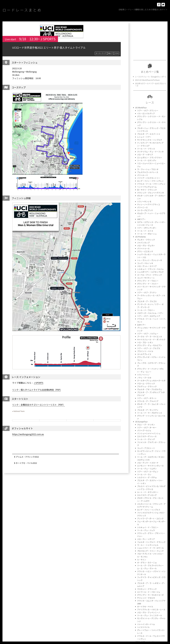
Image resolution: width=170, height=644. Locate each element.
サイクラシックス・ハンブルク (148, 129)
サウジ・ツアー (142, 549)
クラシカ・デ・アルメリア (146, 327)
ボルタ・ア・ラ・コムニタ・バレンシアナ (152, 329)
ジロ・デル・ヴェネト (145, 210)
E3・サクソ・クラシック (146, 168)
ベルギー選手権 (143, 522)
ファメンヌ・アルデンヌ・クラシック (150, 356)
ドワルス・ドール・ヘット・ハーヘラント (152, 267)
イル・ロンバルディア (145, 112)
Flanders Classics (152, 572)
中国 (157, 605)
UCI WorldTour (140, 107)
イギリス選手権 (143, 527)
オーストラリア (101, 53)
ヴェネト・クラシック (145, 205)
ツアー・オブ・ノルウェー (146, 275)
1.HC (139, 564)
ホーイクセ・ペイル (144, 482)
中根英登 (137, 609)
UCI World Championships (144, 507)
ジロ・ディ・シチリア (145, 430)
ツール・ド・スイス (144, 198)
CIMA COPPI (139, 572)
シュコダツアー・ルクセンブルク (149, 233)
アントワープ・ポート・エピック (149, 418)
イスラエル (158, 585)
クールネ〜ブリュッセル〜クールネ (149, 309)
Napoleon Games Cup (143, 576)
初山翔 (136, 614)
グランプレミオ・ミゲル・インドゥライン (152, 294)
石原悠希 (153, 618)
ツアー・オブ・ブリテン (146, 247)
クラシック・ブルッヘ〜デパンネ (149, 171)
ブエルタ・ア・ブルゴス (146, 252)
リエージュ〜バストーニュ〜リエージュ (151, 149)
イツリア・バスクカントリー (147, 158)
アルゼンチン (139, 585)
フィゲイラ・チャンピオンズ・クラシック (152, 463)
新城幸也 (144, 618)
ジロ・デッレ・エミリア (146, 228)
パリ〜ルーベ (142, 156)
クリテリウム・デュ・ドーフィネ (149, 139)
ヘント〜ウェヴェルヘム (146, 166)
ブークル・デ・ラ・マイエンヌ (148, 277)
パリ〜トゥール (143, 213)
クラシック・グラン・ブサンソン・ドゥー (152, 428)
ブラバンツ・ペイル (144, 290)
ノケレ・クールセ (143, 307)
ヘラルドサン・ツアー (145, 539)
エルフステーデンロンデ (146, 398)
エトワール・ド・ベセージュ (147, 472)
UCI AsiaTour (140, 547)
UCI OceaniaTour (141, 537)
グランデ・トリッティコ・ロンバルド (150, 336)
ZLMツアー (141, 270)
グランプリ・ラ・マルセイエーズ (149, 475)
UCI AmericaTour (141, 542)
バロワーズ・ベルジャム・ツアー (149, 262)
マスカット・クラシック (146, 470)
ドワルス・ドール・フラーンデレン (149, 163)
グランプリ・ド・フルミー (146, 243)
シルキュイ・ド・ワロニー (146, 423)
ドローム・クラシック (145, 312)
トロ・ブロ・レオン (144, 282)
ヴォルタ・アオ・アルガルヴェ (148, 317)
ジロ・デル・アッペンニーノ (147, 487)
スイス (155, 593)
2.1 (151, 564)
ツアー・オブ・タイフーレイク (148, 552)
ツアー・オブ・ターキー (146, 344)
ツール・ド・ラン (143, 381)
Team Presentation (141, 581)
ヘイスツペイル (143, 497)
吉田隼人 (153, 614)
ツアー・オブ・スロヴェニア (147, 265)
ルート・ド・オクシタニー (146, 396)
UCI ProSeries (140, 203)
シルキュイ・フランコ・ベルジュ (149, 230)
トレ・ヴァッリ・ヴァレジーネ (148, 223)
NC (155, 576)
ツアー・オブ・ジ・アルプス (147, 287)
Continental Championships (145, 512)
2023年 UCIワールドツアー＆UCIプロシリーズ (150, 84)
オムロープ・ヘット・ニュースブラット (151, 186)
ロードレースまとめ (29, 10)
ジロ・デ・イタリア (144, 141)
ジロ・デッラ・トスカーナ (146, 371)
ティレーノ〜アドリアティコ (147, 178)
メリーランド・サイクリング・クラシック (152, 245)
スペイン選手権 (142, 529)
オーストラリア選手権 (145, 519)
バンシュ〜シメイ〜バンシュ (147, 349)
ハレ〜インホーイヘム (145, 495)
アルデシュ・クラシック (146, 314)
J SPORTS (39, 383)
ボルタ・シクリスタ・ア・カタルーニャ (151, 173)
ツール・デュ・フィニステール (148, 490)
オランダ (146, 589)
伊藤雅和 (146, 609)
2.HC (156, 564)
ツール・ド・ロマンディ (146, 146)
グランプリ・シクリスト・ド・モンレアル (152, 114)
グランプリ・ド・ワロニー (146, 240)
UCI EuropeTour (141, 339)
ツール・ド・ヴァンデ (145, 354)
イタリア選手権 (142, 534)
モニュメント (149, 605)
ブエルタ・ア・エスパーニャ (147, 124)
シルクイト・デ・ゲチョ (146, 383)
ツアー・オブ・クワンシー (146, 109)
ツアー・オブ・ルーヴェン (146, 379)
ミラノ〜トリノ (143, 304)
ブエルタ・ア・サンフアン (146, 332)
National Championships (144, 517)
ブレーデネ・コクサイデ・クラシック (150, 297)
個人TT (110, 53)
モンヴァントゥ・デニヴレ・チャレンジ (151, 492)
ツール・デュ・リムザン (146, 376)
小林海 (160, 614)
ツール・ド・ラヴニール (146, 556)
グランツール (146, 593)
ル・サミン (141, 448)
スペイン (137, 597)
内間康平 (161, 609)
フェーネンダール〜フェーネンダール (150, 421)
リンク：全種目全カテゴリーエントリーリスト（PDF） (39, 405)
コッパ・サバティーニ (145, 238)
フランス (137, 601)
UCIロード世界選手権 (145, 510)
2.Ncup (137, 568)
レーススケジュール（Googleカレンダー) (149, 77)
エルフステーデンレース (146, 351)
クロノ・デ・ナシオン (145, 341)
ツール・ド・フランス (145, 136)
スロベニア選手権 (143, 524)
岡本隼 (136, 618)
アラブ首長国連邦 (157, 581)
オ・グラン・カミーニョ (146, 450)
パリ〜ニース (142, 181)
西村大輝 (147, 622)
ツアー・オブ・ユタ (144, 544)
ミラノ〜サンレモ (143, 176)
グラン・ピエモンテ (144, 215)
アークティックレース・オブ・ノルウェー (152, 250)
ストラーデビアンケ (144, 183)
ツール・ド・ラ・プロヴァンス (148, 334)
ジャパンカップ (143, 208)
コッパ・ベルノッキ (144, 225)
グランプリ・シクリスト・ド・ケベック (151, 116)
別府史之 (144, 614)
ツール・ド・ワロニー (145, 260)
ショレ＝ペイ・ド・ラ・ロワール (149, 438)
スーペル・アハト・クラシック (148, 235)
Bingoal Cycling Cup (157, 568)
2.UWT (144, 568)
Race (137, 559)
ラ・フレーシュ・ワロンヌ (146, 151)
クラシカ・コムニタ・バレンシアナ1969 (151, 480)
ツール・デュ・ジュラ (145, 425)
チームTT (156, 597)
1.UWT (146, 564)
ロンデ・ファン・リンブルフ (147, 411)
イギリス (149, 585)
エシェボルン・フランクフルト (148, 144)
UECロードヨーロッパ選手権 (147, 514)
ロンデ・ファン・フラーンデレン (149, 161)
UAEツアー (141, 188)
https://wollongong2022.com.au (28, 434)
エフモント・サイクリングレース (149, 374)
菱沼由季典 (138, 622)
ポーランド (138, 605)
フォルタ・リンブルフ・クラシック (149, 433)
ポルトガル (155, 601)
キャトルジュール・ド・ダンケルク (149, 280)
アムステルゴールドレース (146, 154)
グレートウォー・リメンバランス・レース (152, 500)
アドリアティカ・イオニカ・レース (149, 485)
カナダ (136, 593)
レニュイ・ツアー (143, 126)
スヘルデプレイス (143, 292)
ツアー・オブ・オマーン (146, 324)
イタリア (137, 589)
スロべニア (146, 597)
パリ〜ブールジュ (143, 346)
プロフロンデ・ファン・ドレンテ (149, 440)
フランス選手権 (143, 532)
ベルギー (146, 601)
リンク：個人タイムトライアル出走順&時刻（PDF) (36, 390)
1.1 (135, 564)
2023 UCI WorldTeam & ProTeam (146, 80)
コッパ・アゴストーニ (145, 359)
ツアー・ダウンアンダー (146, 196)
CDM (117, 53)
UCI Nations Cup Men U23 (144, 554)
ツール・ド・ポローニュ (146, 201)
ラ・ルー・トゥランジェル (146, 435)
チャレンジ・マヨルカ (145, 477)
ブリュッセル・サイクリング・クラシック (152, 272)
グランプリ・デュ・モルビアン (148, 285)
